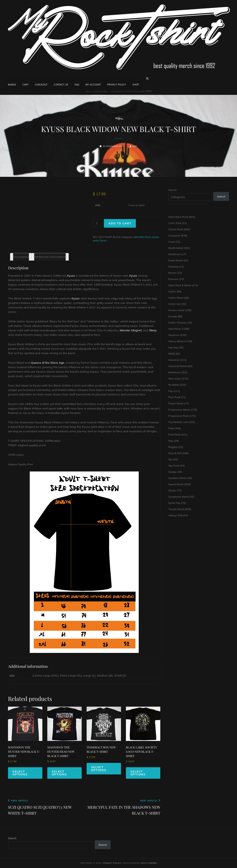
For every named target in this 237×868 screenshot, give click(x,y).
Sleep (153, 330)
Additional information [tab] (50, 257)
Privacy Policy (117, 78)
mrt (135, 146)
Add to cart (120, 223)
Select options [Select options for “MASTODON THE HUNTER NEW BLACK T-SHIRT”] (20, 773)
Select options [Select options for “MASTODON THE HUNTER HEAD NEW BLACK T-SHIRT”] (59, 773)
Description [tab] (21, 257)
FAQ (77, 78)
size (98, 205)
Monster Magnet (131, 330)
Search (172, 190)
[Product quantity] (98, 223)
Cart (25, 78)
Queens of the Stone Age (48, 363)
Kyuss (71, 276)
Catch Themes (149, 863)
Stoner (103, 241)
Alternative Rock (142, 237)
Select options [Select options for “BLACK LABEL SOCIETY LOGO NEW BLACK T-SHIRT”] (138, 773)
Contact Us (61, 78)
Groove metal (101, 91)
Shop (136, 78)
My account (93, 78)
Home (88, 91)
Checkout (41, 78)
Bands (12, 78)
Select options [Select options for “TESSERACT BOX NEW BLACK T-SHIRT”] (99, 769)
